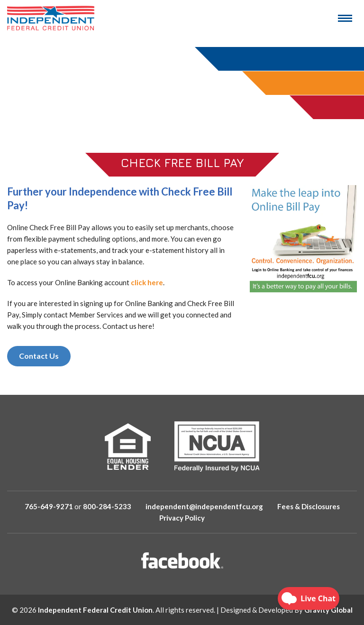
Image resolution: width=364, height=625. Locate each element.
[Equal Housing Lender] (128, 447)
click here (147, 282)
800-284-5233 (107, 506)
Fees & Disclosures (309, 506)
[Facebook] (182, 560)
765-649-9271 (49, 506)
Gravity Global (328, 610)
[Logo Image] (51, 18)
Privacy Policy (182, 518)
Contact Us (39, 356)
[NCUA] (217, 446)
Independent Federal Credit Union (95, 610)
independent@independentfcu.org (204, 506)
